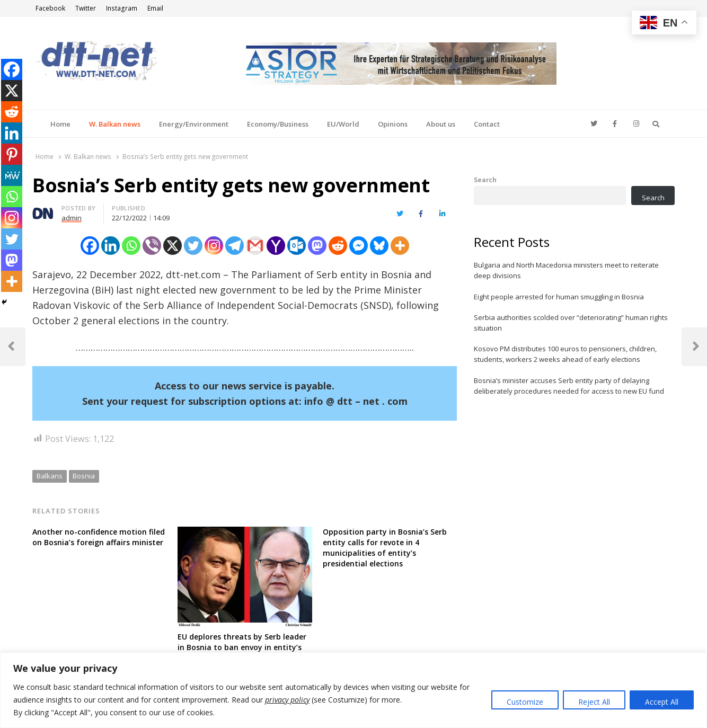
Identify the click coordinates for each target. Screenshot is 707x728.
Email (155, 8)
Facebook (50, 8)
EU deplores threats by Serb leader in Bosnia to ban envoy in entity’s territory (242, 647)
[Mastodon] (317, 246)
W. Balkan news (115, 124)
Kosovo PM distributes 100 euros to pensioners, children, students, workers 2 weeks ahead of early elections (565, 354)
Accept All (662, 702)
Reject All (594, 702)
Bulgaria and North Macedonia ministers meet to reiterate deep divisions (566, 270)
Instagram (122, 8)
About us (441, 124)
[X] (173, 246)
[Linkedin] (111, 246)
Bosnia (84, 476)
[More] (400, 246)
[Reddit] (338, 246)
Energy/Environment (194, 124)
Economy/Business (278, 124)
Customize (525, 702)
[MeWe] (12, 175)
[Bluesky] (379, 246)
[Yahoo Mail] (276, 246)
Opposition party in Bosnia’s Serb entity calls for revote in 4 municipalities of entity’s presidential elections (385, 548)
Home (60, 124)
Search (485, 180)
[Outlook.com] (297, 246)
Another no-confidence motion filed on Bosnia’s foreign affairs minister (99, 537)
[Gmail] (255, 246)
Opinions (393, 124)
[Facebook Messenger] (359, 246)
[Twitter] (193, 246)
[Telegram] (235, 246)
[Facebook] (90, 246)
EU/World (343, 124)
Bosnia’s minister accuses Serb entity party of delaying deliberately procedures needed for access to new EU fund (569, 386)
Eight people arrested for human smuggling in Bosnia (559, 297)
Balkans (50, 476)
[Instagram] (214, 246)
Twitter (86, 8)
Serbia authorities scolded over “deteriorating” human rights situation (571, 323)
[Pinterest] (12, 154)
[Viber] (152, 246)
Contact (487, 124)
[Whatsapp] (131, 246)
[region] (353, 690)
